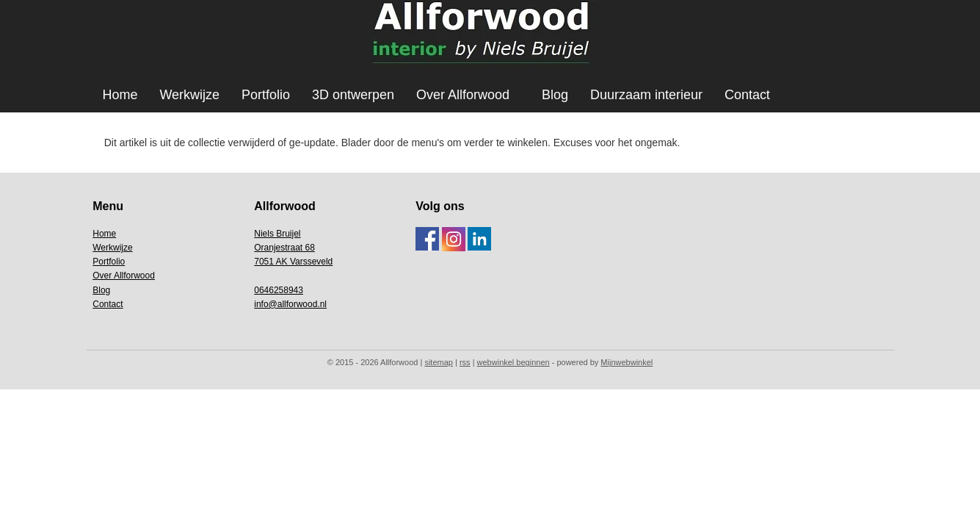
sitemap (439, 362)
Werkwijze (189, 95)
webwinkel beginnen (513, 362)
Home (120, 95)
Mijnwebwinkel (627, 362)
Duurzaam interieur (646, 95)
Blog (555, 95)
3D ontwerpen (353, 95)
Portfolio (266, 95)
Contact (747, 95)
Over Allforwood (463, 95)
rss (465, 362)
